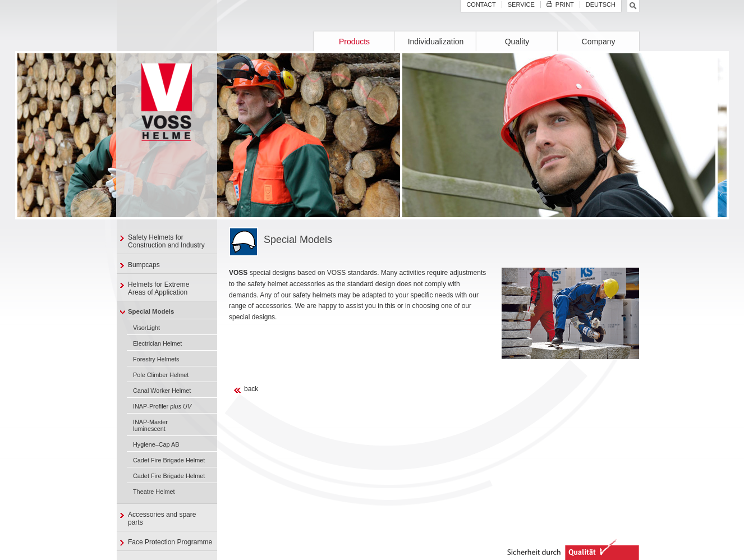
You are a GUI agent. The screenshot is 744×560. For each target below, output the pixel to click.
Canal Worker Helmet (162, 391)
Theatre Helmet (154, 492)
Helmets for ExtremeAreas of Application (159, 288)
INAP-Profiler (162, 406)
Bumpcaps (144, 265)
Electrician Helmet (157, 343)
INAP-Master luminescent (150, 425)
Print (560, 4)
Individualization (436, 42)
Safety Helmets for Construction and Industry (166, 241)
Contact (481, 4)
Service (521, 4)
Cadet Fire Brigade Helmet (169, 460)
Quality (517, 42)
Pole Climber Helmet (161, 375)
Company (599, 42)
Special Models (151, 311)
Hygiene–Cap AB (156, 444)
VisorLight (146, 328)
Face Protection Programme (170, 542)
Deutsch (601, 4)
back (251, 389)
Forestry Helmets (156, 359)
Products (354, 42)
